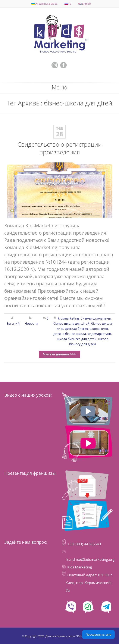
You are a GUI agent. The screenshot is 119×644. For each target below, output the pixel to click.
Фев (59, 128)
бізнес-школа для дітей (71, 323)
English (85, 4)
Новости (31, 323)
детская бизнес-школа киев (86, 329)
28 (60, 134)
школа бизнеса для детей (77, 339)
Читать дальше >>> (59, 354)
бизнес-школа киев (96, 318)
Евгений (13, 323)
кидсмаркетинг (99, 334)
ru (68, 4)
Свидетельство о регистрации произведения (60, 148)
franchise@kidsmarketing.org (90, 559)
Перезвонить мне (98, 635)
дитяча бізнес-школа (70, 334)
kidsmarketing (68, 318)
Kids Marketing (80, 567)
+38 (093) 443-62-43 (84, 544)
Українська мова (44, 4)
